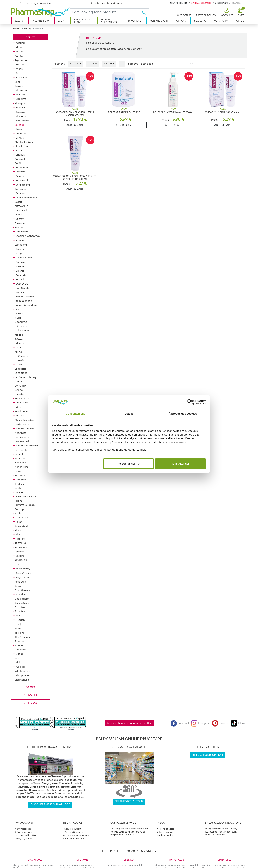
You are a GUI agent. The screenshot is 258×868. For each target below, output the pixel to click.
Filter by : (59, 64)
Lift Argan (20, 386)
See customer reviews (208, 755)
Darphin (20, 172)
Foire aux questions (75, 839)
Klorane (20, 343)
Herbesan (224, 865)
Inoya (18, 309)
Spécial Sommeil (201, 3)
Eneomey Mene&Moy (28, 236)
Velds (18, 488)
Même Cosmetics (24, 420)
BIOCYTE (21, 95)
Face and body (41, 21)
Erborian (20, 240)
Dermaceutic (22, 180)
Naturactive (237, 865)
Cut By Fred (21, 167)
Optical (181, 21)
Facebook (180, 723)
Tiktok (238, 723)
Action (75, 64)
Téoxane (20, 633)
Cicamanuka (22, 680)
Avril (18, 73)
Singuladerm (22, 599)
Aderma (20, 43)
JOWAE (19, 339)
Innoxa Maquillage (27, 305)
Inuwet (19, 314)
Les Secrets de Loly (26, 377)
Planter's (21, 539)
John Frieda (22, 330)
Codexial (20, 159)
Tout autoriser (180, 464)
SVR (18, 615)
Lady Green (21, 517)
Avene (19, 69)
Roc (18, 564)
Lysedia (20, 394)
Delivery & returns (74, 832)
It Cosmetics (21, 326)
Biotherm (21, 116)
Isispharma (21, 322)
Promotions (21, 547)
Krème (18, 352)
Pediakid (140, 865)
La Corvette (21, 356)
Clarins (19, 150)
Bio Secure (21, 90)
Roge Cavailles (24, 573)
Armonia (20, 64)
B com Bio (21, 77)
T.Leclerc (21, 620)
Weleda (20, 667)
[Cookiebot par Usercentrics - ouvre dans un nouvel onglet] (190, 402)
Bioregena (21, 103)
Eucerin (20, 249)
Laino (19, 364)
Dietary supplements (109, 21)
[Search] (106, 12)
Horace (20, 292)
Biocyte (159, 865)
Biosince (20, 112)
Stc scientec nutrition (175, 865)
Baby (61, 21)
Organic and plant (82, 21)
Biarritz (19, 86)
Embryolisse (22, 232)
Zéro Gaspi (221, 3)
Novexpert (21, 458)
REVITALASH (22, 560)
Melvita (20, 415)
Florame (20, 262)
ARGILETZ (20, 475)
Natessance (22, 424)
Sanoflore (21, 594)
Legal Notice (166, 832)
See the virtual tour (129, 801)
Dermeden (21, 189)
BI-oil (17, 82)
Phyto (19, 534)
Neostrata (21, 433)
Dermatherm (23, 185)
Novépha (20, 454)
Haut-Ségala (22, 288)
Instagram (201, 723)
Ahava (19, 47)
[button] (227, 12)
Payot (19, 522)
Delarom (20, 176)
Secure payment (73, 829)
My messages (24, 829)
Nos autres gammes (27, 446)
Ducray (20, 219)
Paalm (18, 501)
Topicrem (20, 641)
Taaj (18, 624)
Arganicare (21, 60)
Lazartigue (21, 373)
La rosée (20, 360)
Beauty (19, 21)
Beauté (31, 37)
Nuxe (19, 471)
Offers (240, 21)
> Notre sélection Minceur (107, 3)
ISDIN (18, 318)
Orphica (19, 484)
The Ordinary (22, 637)
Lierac (19, 381)
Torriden (19, 645)
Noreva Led (22, 441)
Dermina (20, 193)
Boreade (20, 125)
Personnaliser (129, 464)
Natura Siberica (25, 429)
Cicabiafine (21, 146)
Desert (18, 202)
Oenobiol (193, 865)
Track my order (25, 832)
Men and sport (159, 21)
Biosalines (21, 107)
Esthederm (21, 245)
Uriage (20, 654)
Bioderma (21, 99)
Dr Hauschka (23, 210)
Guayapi (20, 509)
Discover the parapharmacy (50, 805)
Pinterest (221, 723)
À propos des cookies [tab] (183, 414)
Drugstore (135, 21)
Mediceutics (22, 411)
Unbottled (21, 650)
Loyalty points (25, 839)
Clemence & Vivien (25, 496)
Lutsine (19, 390)
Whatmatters (22, 671)
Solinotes (20, 611)
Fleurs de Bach (24, 258)
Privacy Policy (166, 835)
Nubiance (20, 463)
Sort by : (133, 64)
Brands (236, 3)
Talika (18, 629)
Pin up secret (23, 675)
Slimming (200, 21)
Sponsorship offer (27, 835)
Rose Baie (20, 582)
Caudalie (21, 133)
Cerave (20, 138)
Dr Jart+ (19, 215)
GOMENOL (22, 284)
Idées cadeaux (23, 301)
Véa (17, 658)
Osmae (19, 492)
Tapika (19, 513)
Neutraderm (22, 437)
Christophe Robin (24, 142)
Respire (20, 556)
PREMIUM (20, 543)
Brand (108, 64)
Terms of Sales (167, 829)
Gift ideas (30, 703)
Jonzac (19, 335)
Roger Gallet (23, 577)
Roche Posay (23, 569)
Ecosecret (20, 223)
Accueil (16, 28)
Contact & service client (77, 835)
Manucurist (22, 403)
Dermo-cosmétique (26, 198)
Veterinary (221, 21)
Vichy (19, 662)
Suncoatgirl (21, 526)
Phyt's (18, 530)
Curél (18, 163)
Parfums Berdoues (25, 505)
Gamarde (21, 275)
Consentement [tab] (75, 414)
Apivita (19, 56)
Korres (19, 347)
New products (179, 3)
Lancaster (20, 369)
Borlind (20, 52)
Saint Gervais (22, 590)
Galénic (20, 271)
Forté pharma (209, 865)
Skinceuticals (22, 603)
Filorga (20, 253)
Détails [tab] (129, 414)
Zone (92, 64)
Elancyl (19, 227)
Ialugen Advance (25, 297)
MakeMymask (23, 398)
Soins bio (20, 607)
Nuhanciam (21, 467)
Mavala (20, 407)
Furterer (20, 266)
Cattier (20, 129)
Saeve (18, 586)
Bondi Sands (22, 121)
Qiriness (19, 552)
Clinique (20, 155)
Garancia (20, 279)
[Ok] (145, 12)
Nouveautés (22, 450)
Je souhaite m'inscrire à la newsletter (129, 723)
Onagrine (21, 480)
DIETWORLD (22, 206)
